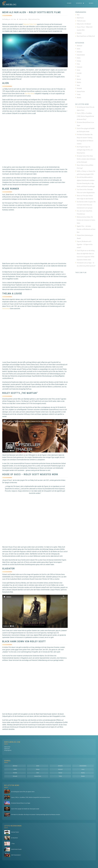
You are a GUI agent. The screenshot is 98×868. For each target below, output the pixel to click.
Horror (78, 70)
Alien (78, 15)
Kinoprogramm (8, 750)
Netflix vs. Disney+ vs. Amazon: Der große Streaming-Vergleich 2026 (85, 173)
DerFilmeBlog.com (12, 742)
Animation (79, 52)
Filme (78, 64)
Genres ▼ (80, 3)
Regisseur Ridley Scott (30, 24)
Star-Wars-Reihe (29, 94)
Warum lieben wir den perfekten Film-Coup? (84, 167)
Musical (78, 79)
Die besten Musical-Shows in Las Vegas (85, 124)
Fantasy (78, 61)
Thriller (78, 95)
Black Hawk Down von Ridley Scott (86, 36)
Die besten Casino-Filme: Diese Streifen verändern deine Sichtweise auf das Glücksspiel (85, 159)
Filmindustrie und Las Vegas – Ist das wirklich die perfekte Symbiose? (85, 264)
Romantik (79, 88)
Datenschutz (7, 747)
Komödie (78, 73)
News (91, 3)
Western (78, 98)
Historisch (79, 67)
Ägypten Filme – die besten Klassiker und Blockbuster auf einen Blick (85, 229)
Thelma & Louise (81, 21)
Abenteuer (79, 46)
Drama (78, 58)
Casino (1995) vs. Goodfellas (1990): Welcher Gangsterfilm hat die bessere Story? (85, 116)
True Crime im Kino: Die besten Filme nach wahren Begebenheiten (85, 191)
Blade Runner (80, 18)
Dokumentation (80, 55)
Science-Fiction (80, 91)
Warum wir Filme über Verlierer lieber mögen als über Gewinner (84, 197)
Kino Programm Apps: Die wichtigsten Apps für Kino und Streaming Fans (84, 150)
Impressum (7, 749)
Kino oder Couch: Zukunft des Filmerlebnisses (84, 212)
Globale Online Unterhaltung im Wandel (84, 237)
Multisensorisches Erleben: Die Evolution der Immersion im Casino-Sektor (85, 220)
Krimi (77, 76)
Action (78, 49)
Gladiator (79, 33)
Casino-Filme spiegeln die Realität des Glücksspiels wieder (85, 130)
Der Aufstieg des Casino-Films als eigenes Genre (85, 109)
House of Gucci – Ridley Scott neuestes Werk (85, 29)
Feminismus (6, 309)
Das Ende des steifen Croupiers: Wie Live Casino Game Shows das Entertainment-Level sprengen (85, 205)
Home (69, 3)
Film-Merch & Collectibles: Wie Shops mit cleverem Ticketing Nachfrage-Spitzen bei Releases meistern (84, 139)
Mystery (78, 82)
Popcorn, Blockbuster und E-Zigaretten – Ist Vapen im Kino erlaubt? (84, 244)
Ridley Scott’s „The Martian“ (84, 24)
